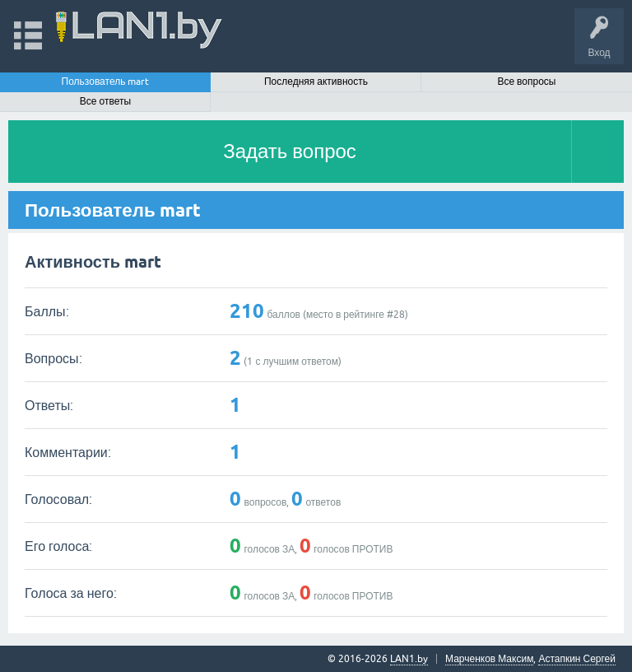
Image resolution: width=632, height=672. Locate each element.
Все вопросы (526, 82)
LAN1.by (409, 659)
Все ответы (105, 101)
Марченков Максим (489, 659)
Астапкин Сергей (577, 659)
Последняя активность (316, 82)
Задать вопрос (290, 151)
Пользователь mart (106, 82)
